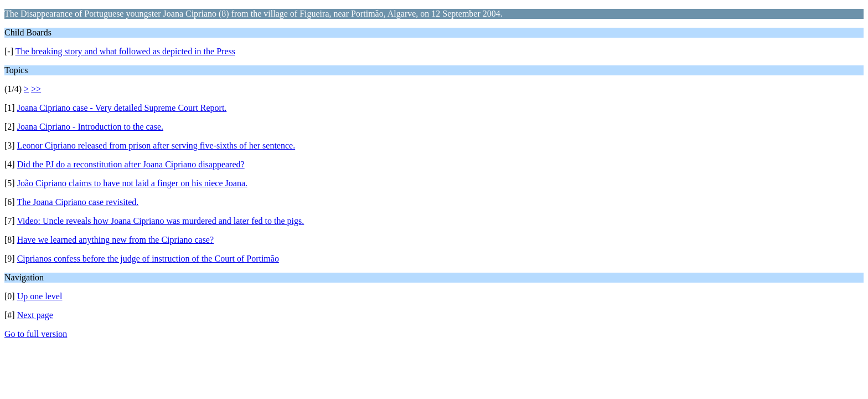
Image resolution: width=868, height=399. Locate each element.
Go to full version (36, 334)
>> (36, 89)
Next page (35, 315)
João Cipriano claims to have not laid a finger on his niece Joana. (132, 183)
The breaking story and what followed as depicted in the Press (125, 51)
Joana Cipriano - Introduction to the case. (90, 127)
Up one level (40, 296)
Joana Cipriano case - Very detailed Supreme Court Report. (122, 108)
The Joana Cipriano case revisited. (77, 202)
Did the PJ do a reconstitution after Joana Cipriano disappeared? (131, 164)
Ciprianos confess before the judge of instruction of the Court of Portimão (148, 259)
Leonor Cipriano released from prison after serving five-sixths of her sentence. (156, 145)
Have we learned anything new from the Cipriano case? (115, 240)
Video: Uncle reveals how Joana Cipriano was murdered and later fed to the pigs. (160, 221)
